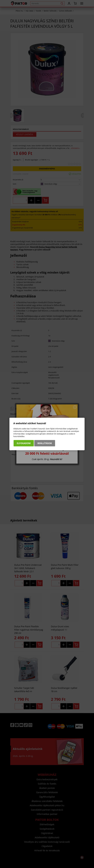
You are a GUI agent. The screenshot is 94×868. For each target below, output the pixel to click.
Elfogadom (24, 443)
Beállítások (45, 443)
